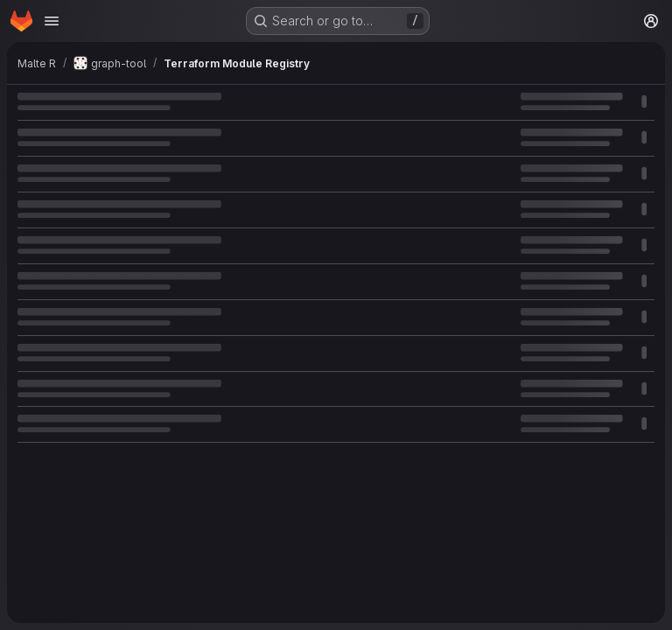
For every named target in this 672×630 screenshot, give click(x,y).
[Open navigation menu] (52, 21)
